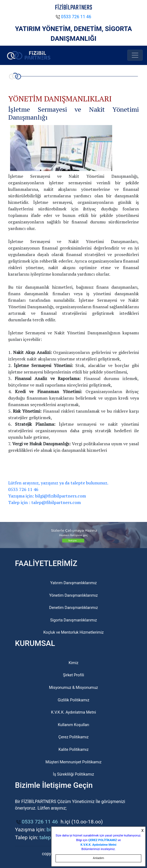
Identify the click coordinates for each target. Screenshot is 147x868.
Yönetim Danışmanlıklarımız (73, 595)
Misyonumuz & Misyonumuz (73, 688)
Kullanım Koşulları (74, 725)
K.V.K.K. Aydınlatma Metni (73, 712)
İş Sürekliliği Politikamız (73, 774)
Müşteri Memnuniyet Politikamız (73, 762)
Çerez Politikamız (74, 737)
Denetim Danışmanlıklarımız (73, 608)
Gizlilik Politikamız (73, 700)
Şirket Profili (73, 675)
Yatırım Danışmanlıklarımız (74, 583)
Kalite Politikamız (74, 750)
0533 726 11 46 (73, 17)
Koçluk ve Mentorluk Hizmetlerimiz (73, 632)
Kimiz (73, 663)
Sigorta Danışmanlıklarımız (73, 620)
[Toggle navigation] (135, 55)
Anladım (98, 858)
